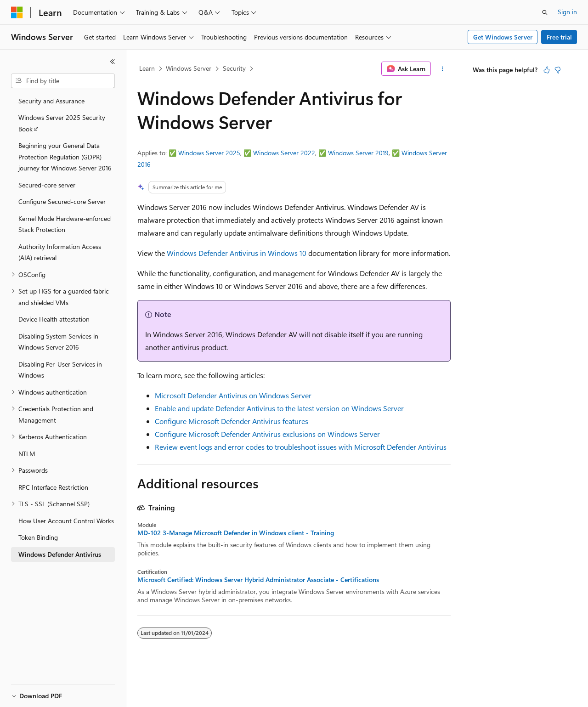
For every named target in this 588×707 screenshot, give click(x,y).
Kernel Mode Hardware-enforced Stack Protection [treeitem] (65, 224)
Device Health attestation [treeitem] (54, 319)
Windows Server (189, 68)
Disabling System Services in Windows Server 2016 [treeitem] (58, 342)
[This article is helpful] (547, 70)
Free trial (559, 37)
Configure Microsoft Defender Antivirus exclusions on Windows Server (267, 434)
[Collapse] (113, 62)
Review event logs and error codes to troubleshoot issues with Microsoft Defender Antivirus (301, 447)
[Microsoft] (17, 12)
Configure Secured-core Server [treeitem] (62, 201)
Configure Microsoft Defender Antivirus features (232, 421)
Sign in (567, 12)
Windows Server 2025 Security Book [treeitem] (62, 123)
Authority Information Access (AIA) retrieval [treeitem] (60, 252)
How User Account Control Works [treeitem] (66, 521)
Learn (147, 68)
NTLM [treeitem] (27, 454)
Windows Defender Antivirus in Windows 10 (237, 253)
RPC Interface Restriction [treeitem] (53, 487)
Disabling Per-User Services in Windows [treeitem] (60, 370)
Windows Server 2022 (284, 153)
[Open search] (545, 12)
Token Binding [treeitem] (38, 537)
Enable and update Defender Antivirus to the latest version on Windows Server (279, 408)
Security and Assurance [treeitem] (51, 101)
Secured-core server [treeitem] (47, 185)
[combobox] (63, 81)
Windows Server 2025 (209, 153)
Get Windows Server (503, 37)
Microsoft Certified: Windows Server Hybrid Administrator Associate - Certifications (258, 580)
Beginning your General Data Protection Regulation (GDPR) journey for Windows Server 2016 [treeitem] (65, 157)
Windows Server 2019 (358, 153)
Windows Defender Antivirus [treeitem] (60, 554)
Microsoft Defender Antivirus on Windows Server (233, 395)
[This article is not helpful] (558, 70)
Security (234, 68)
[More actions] (443, 69)
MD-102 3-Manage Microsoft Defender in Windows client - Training (236, 533)
